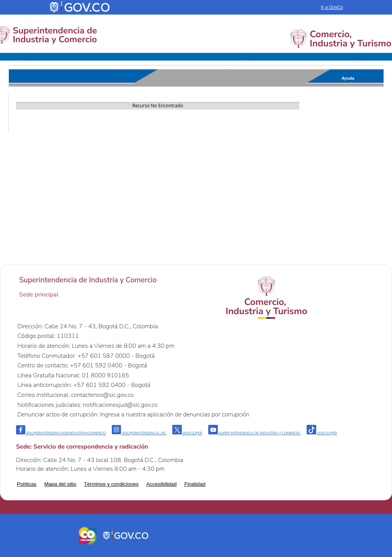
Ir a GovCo (332, 7)
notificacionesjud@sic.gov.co (120, 405)
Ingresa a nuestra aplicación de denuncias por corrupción (175, 414)
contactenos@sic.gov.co (102, 395)
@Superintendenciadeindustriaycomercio (61, 433)
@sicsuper (187, 433)
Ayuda (348, 78)
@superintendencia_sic (139, 433)
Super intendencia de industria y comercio (255, 433)
